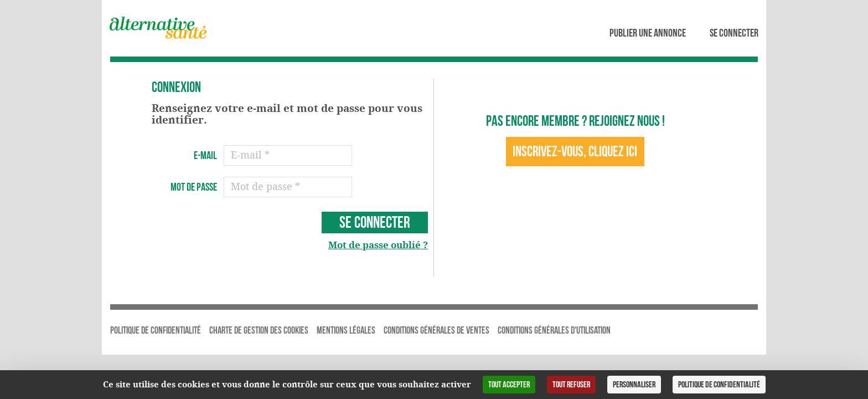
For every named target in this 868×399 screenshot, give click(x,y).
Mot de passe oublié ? (378, 245)
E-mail (205, 155)
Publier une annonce (648, 33)
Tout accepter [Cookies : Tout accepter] (509, 384)
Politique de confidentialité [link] (719, 384)
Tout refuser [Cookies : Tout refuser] (571, 384)
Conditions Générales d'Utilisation (554, 330)
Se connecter (734, 33)
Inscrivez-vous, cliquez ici (575, 151)
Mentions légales (346, 330)
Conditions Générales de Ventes (436, 330)
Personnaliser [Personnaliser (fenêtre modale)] (634, 384)
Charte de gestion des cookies (259, 330)
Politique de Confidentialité (156, 330)
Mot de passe (194, 187)
